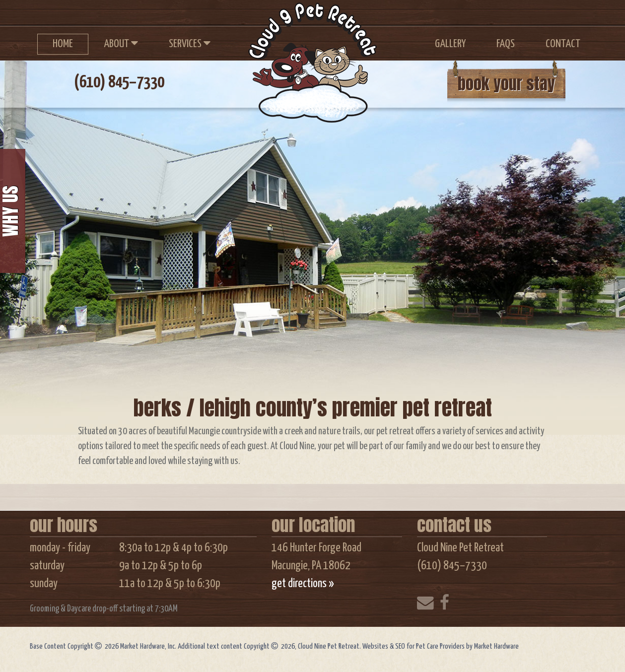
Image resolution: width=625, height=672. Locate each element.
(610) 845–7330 (119, 83)
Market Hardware (496, 646)
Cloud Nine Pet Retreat (310, 57)
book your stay (506, 84)
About (121, 43)
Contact (563, 44)
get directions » (303, 584)
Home (63, 44)
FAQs (506, 44)
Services (190, 43)
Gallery (450, 44)
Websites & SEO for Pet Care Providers (414, 646)
